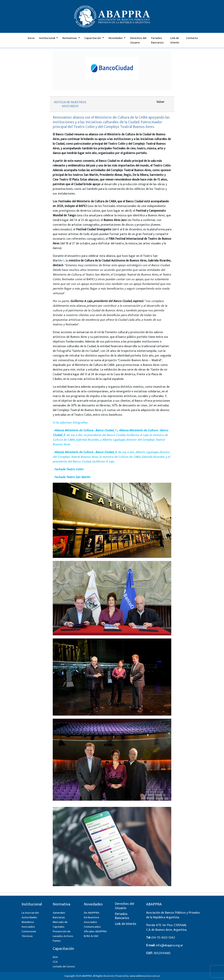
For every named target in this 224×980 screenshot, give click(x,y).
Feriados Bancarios (157, 40)
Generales (59, 913)
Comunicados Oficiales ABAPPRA (95, 929)
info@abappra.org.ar (169, 945)
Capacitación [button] (93, 38)
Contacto (192, 38)
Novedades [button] (116, 38)
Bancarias (59, 917)
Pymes (57, 941)
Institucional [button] (47, 38)
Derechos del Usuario (138, 40)
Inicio (31, 38)
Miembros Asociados (28, 924)
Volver (160, 102)
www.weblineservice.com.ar (145, 976)
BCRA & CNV (91, 936)
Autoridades (29, 917)
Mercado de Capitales (60, 924)
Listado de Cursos (64, 966)
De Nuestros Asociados (92, 920)
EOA (55, 957)
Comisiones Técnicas (29, 934)
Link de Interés (175, 40)
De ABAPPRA (92, 913)
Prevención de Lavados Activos (63, 934)
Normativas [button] (70, 38)
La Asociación (30, 913)
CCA (55, 962)
